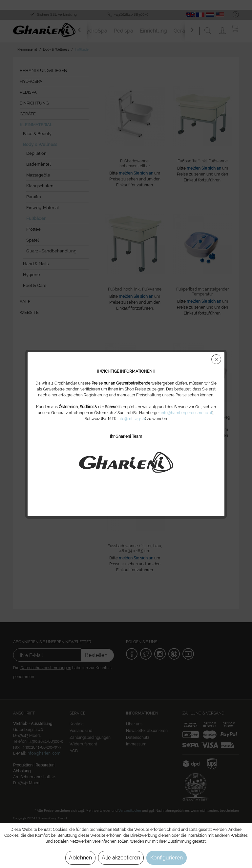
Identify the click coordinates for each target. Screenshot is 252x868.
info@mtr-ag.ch (131, 419)
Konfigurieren (167, 858)
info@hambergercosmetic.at (187, 413)
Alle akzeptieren (121, 858)
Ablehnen (80, 858)
